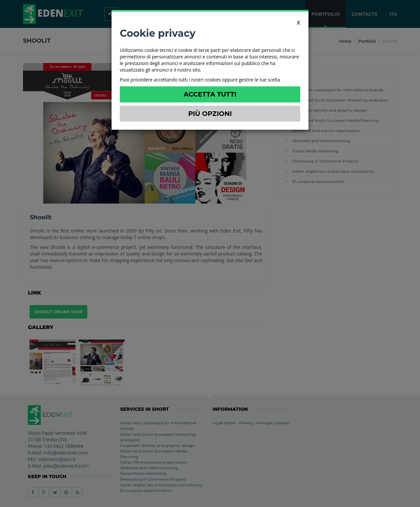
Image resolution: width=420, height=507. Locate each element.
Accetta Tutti (210, 94)
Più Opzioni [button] (210, 114)
